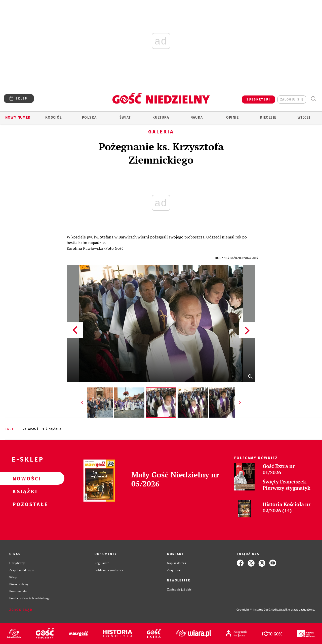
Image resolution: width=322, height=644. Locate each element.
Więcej (304, 117)
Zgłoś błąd (21, 610)
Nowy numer (18, 117)
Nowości (24, 478)
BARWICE (29, 429)
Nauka (197, 117)
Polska (89, 117)
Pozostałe (24, 504)
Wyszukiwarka (313, 99)
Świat (125, 117)
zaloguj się (292, 100)
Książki (24, 491)
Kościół (54, 117)
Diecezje (268, 117)
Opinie (232, 117)
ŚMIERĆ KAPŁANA (49, 429)
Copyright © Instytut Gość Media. (258, 610)
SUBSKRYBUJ (258, 100)
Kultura (161, 117)
